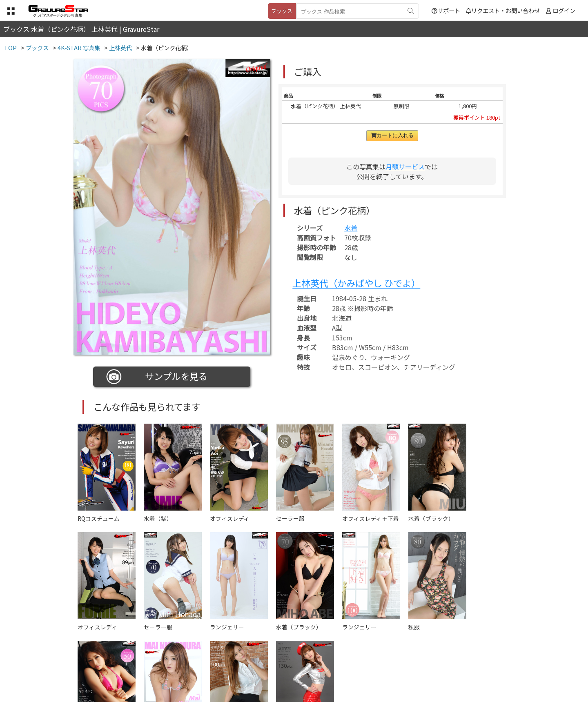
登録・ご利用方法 (288, 661)
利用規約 (200, 661)
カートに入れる (392, 135)
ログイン (564, 10)
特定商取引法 (238, 661)
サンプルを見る (157, 377)
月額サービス (405, 167)
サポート (446, 10)
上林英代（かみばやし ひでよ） (356, 283)
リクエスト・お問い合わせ (503, 10)
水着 (351, 228)
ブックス (282, 11)
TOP (173, 661)
